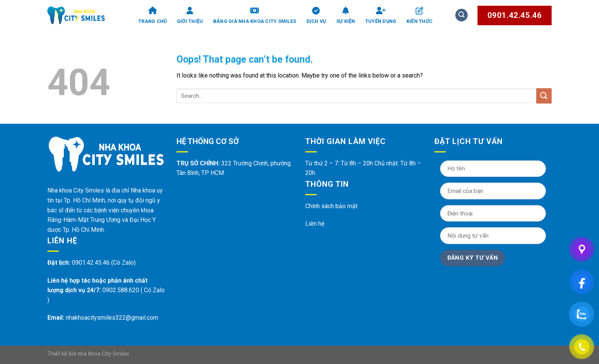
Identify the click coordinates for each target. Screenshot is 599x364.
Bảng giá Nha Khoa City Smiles (255, 15)
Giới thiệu (190, 15)
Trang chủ (152, 15)
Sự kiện (346, 15)
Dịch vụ (316, 15)
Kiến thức (419, 15)
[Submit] (544, 96)
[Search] (461, 15)
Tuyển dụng (381, 15)
